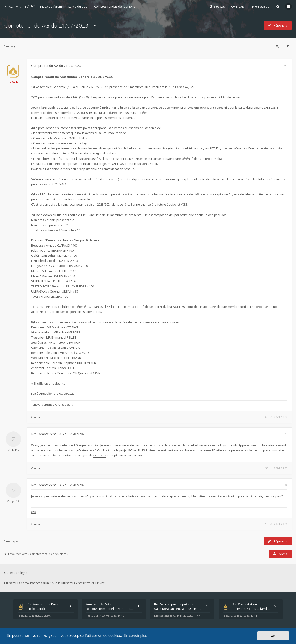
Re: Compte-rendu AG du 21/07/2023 (59, 434)
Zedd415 (13, 450)
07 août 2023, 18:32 (276, 417)
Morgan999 (14, 501)
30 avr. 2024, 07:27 (276, 468)
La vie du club (78, 6)
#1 (286, 65)
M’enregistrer (261, 6)
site (34, 512)
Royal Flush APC (19, 6)
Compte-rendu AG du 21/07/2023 (46, 25)
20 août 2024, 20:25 (276, 524)
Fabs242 (13, 82)
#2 (286, 433)
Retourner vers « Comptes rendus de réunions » (36, 554)
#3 (286, 485)
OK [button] (273, 636)
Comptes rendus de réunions (115, 6)
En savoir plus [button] (135, 636)
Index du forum (51, 6)
